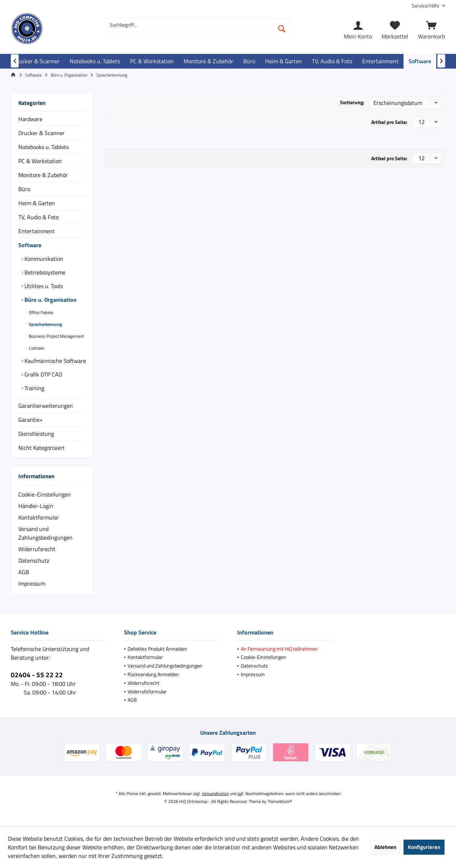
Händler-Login (36, 506)
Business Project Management (56, 336)
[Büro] (249, 61)
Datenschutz (34, 560)
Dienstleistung (36, 434)
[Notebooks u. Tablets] (95, 61)
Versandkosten (215, 793)
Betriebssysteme (44, 272)
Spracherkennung (45, 324)
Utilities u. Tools (43, 286)
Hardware (30, 119)
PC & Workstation (40, 161)
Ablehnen (385, 847)
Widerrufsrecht (37, 549)
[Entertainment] (380, 61)
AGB (24, 572)
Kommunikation (43, 259)
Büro (24, 189)
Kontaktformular (39, 517)
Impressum (32, 583)
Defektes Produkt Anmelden (157, 649)
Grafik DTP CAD (43, 374)
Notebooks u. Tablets (43, 147)
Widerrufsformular (147, 691)
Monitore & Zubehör (43, 175)
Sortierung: (352, 102)
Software (30, 245)
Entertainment (36, 231)
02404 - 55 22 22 (37, 675)
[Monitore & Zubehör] (208, 61)
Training (34, 388)
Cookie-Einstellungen (45, 494)
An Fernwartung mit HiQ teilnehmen (279, 649)
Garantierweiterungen (46, 406)
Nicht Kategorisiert (42, 448)
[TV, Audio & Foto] (332, 61)
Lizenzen (36, 348)
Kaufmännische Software (54, 361)
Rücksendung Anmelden (153, 674)
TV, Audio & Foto (38, 217)
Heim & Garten (37, 203)
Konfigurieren (424, 847)
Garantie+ (31, 420)
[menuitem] (426, 6)
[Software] (420, 61)
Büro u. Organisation (50, 300)
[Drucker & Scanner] (36, 61)
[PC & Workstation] (152, 61)
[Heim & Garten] (284, 61)
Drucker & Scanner (42, 133)
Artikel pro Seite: (389, 122)
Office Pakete (40, 312)
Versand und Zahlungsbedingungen (45, 533)
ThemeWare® (280, 801)
